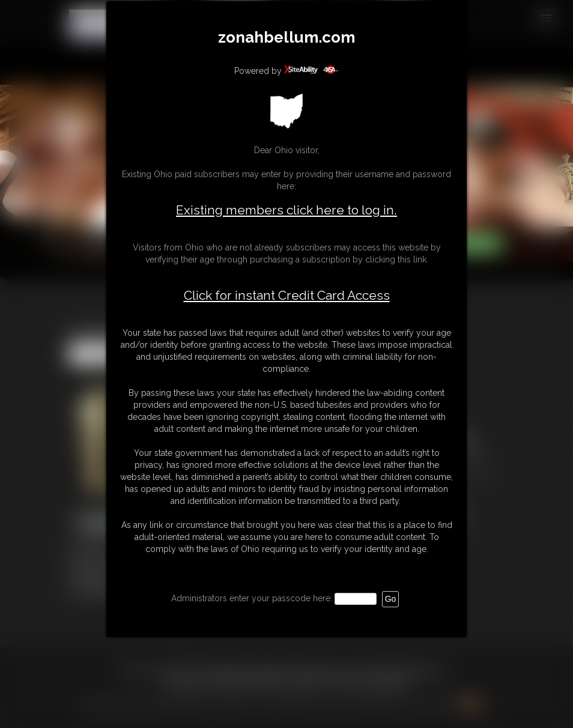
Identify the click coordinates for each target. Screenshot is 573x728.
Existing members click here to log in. (286, 210)
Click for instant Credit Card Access (287, 296)
